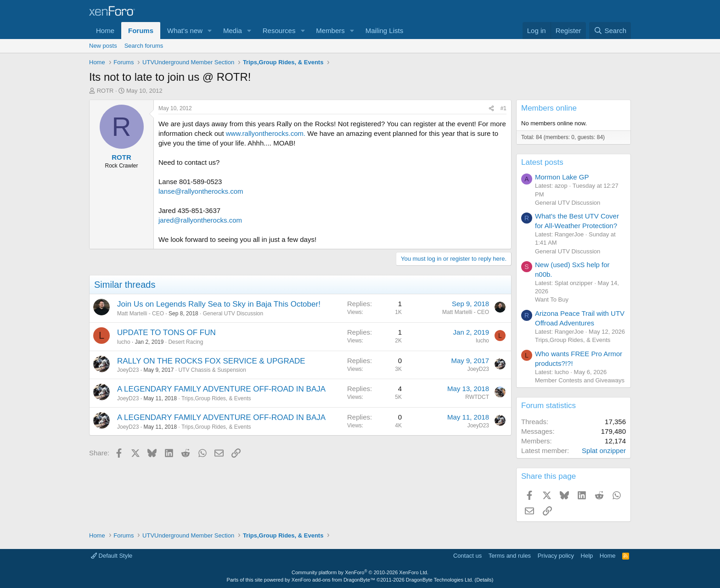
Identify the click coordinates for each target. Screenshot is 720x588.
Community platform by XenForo (360, 572)
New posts (103, 46)
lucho (124, 342)
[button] (210, 31)
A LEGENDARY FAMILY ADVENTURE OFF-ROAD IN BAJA (221, 389)
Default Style (112, 556)
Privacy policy (556, 556)
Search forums (144, 46)
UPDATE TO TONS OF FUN (166, 333)
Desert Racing (186, 342)
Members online (549, 108)
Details (484, 580)
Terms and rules (510, 556)
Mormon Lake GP (562, 177)
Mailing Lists (385, 31)
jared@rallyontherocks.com (200, 220)
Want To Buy (552, 300)
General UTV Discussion (233, 314)
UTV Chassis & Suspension (212, 370)
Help (587, 556)
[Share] (491, 109)
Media (233, 31)
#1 (503, 108)
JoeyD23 (128, 370)
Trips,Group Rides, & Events (216, 398)
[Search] (610, 31)
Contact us (467, 556)
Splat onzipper (604, 451)
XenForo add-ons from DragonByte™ (333, 580)
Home (105, 31)
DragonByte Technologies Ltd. (440, 580)
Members (330, 31)
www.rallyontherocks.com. (266, 133)
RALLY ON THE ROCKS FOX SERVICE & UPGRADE (211, 361)
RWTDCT (477, 397)
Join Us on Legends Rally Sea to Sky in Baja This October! (219, 304)
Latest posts (542, 162)
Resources (279, 31)
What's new (185, 31)
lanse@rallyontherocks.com (201, 191)
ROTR (105, 91)
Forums (141, 31)
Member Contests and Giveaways (580, 380)
